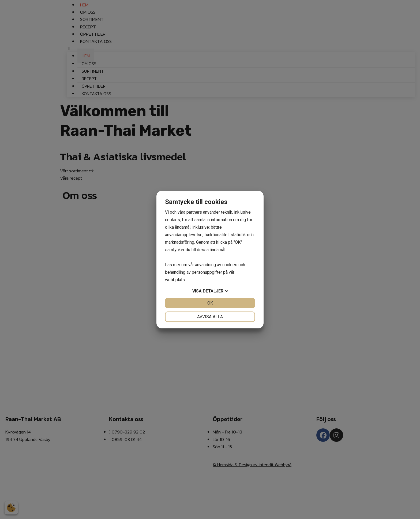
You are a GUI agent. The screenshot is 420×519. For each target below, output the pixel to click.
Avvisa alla (210, 317)
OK (210, 303)
